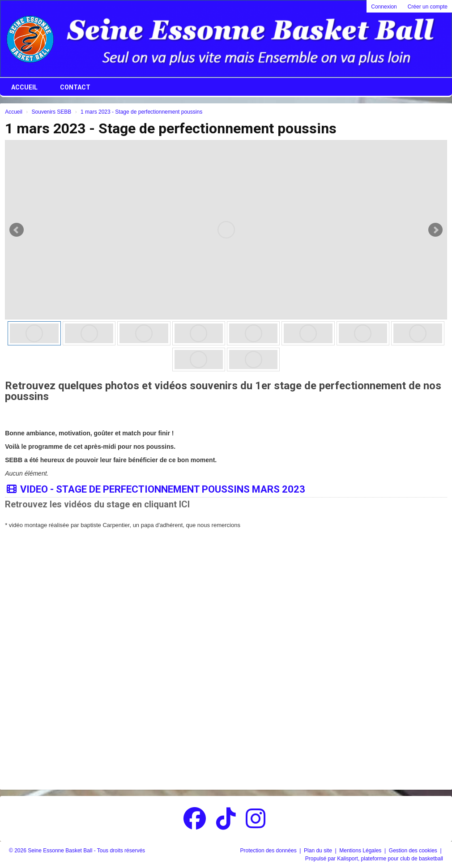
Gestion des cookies (414, 851)
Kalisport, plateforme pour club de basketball (390, 859)
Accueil (24, 87)
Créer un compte (428, 7)
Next (435, 230)
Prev (17, 230)
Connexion (384, 7)
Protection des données (269, 851)
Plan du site (319, 851)
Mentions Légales (361, 851)
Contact (75, 87)
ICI (184, 504)
